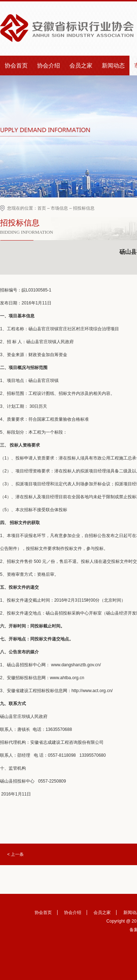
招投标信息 (84, 208)
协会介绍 (49, 66)
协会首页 (16, 66)
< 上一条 (15, 854)
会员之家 (81, 66)
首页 (42, 208)
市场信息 (59, 208)
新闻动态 (113, 66)
